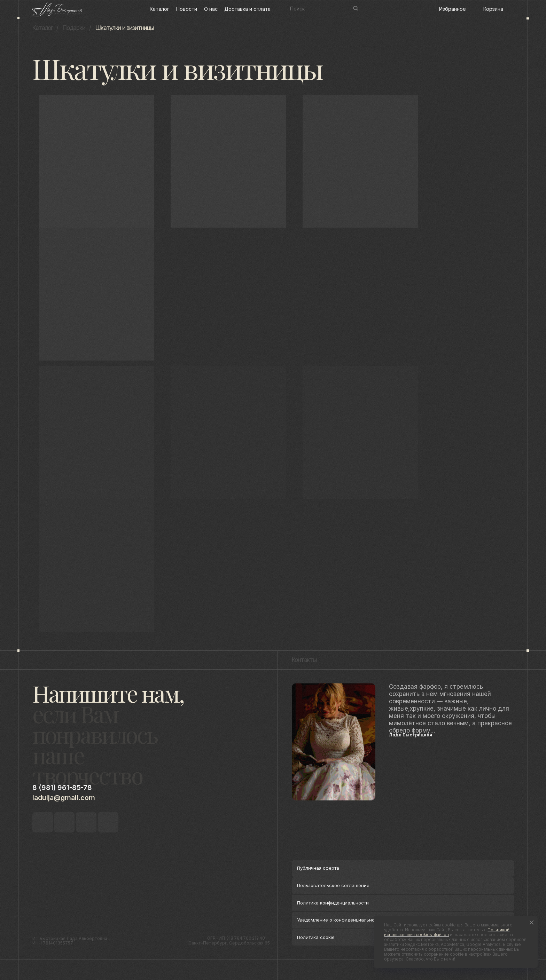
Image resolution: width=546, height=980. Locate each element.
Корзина (493, 9)
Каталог (159, 9)
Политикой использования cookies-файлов (447, 932)
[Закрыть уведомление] (532, 923)
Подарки (74, 28)
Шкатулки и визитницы (124, 28)
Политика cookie (316, 937)
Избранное (453, 9)
